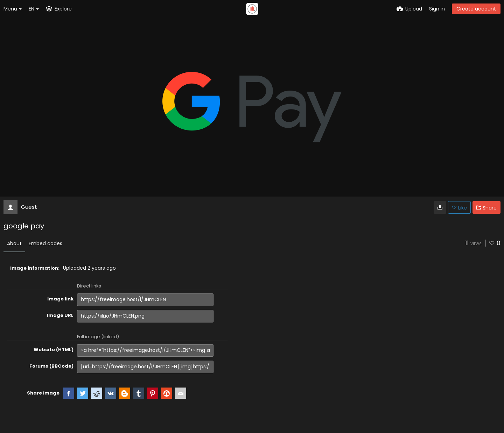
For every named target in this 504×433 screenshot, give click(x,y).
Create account (476, 9)
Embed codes (45, 243)
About (14, 243)
